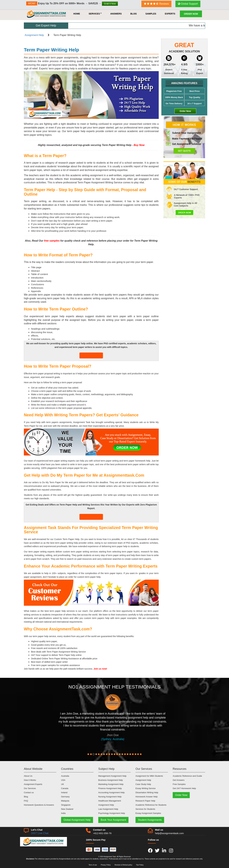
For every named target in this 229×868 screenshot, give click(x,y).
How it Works (30, 780)
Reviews (156, 4)
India (63, 813)
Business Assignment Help (111, 780)
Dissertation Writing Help (147, 792)
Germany (65, 797)
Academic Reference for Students (151, 805)
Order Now (191, 14)
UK (62, 784)
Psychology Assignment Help (112, 813)
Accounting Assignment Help (111, 792)
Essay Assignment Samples (148, 813)
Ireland (64, 792)
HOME (77, 14)
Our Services (30, 788)
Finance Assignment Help (110, 788)
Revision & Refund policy (123, 865)
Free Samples (179, 784)
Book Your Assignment (113, 820)
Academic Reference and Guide (187, 776)
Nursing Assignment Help (110, 797)
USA (63, 780)
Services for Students (145, 809)
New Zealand (67, 809)
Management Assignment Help (112, 776)
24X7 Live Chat (40, 833)
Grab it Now (110, 4)
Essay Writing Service (146, 788)
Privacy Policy (106, 865)
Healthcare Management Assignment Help (110, 803)
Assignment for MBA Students (149, 776)
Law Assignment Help (108, 809)
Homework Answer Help (147, 797)
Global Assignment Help (77, 820)
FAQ (26, 801)
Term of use (93, 865)
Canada (65, 788)
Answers (116, 14)
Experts (170, 14)
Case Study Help (143, 784)
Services (95, 14)
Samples (151, 14)
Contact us (29, 792)
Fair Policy (140, 865)
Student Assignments (150, 820)
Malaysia (65, 801)
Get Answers (179, 780)
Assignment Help (34, 35)
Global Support (188, 4)
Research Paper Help (145, 801)
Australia (65, 776)
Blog (133, 14)
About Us (28, 776)
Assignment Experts (33, 784)
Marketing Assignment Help (111, 784)
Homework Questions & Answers (39, 805)
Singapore (66, 805)
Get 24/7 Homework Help (184, 788)
